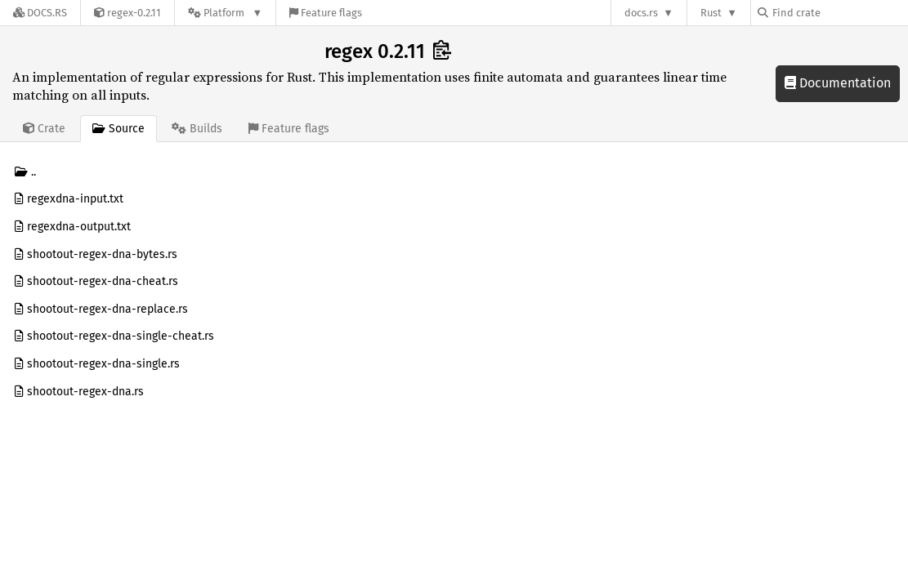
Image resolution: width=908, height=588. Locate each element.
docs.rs (641, 13)
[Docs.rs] (40, 13)
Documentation (838, 83)
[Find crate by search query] (839, 13)
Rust (711, 13)
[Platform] (225, 13)
